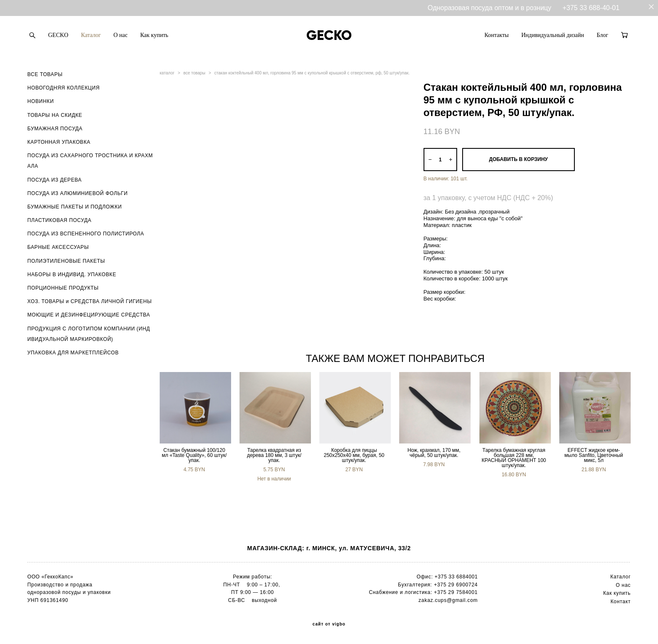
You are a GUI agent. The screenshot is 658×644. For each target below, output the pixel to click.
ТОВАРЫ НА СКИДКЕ (55, 115)
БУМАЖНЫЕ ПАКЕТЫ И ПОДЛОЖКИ (75, 207)
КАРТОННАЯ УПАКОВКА (59, 142)
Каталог (91, 35)
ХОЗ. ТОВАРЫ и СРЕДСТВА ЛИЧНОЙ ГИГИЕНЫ (89, 301)
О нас (121, 35)
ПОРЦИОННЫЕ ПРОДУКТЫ (63, 288)
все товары (195, 73)
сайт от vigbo (329, 624)
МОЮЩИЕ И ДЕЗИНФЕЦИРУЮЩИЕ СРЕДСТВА (89, 315)
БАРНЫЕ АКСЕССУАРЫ (58, 247)
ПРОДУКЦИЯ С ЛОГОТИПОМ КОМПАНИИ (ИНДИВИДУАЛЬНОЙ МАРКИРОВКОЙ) (89, 334)
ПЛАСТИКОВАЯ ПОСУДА (59, 220)
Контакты (497, 35)
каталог (167, 73)
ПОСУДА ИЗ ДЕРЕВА (54, 180)
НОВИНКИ (41, 101)
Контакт (621, 602)
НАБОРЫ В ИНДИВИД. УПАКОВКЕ (72, 274)
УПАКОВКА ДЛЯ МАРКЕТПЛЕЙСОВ (73, 353)
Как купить (154, 35)
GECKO (58, 35)
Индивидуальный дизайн (553, 35)
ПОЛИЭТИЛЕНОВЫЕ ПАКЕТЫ (66, 261)
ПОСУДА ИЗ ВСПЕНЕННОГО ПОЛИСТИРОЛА (86, 234)
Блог (603, 35)
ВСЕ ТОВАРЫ (45, 74)
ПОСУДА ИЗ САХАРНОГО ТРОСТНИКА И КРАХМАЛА (90, 161)
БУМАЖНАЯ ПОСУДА (55, 129)
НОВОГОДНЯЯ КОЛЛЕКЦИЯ (63, 88)
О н (620, 585)
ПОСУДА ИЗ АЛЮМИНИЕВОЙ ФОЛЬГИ (78, 193)
